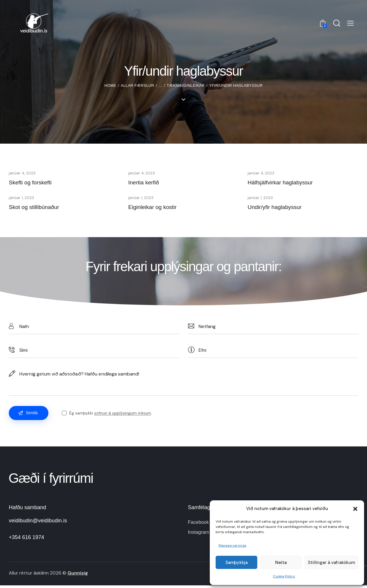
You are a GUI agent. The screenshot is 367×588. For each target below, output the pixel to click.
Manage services (232, 545)
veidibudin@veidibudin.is (38, 523)
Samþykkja (236, 562)
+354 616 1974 (27, 540)
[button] (355, 509)
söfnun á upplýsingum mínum (124, 415)
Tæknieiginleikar (186, 85)
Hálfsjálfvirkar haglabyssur (285, 182)
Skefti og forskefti (34, 182)
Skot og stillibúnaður (38, 208)
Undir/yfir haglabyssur (279, 208)
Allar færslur (138, 85)
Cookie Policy (284, 576)
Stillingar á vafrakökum (331, 562)
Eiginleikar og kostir (156, 208)
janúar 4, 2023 (23, 173)
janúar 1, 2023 (22, 198)
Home (110, 85)
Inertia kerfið (146, 182)
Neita (281, 562)
